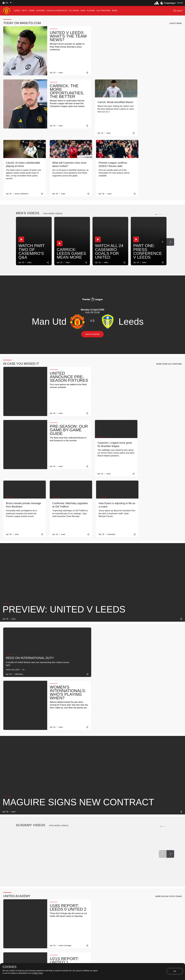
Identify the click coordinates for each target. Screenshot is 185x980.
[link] (87, 72)
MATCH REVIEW (34, 920)
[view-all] (162, 787)
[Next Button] (170, 180)
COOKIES (10, 967)
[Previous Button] (163, 180)
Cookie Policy (37, 973)
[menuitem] (17, 11)
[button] (7, 3)
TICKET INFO (72, 920)
